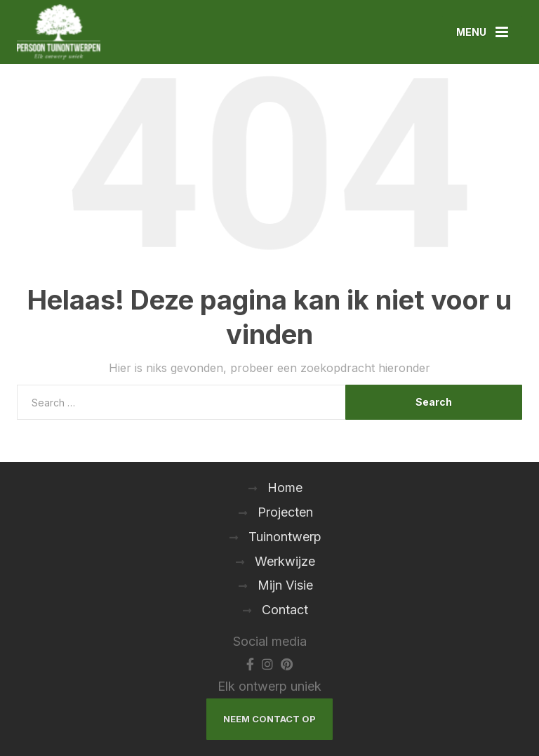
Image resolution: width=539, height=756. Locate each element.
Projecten (285, 512)
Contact (285, 610)
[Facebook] (250, 664)
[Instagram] (267, 664)
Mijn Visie (285, 585)
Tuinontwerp (285, 537)
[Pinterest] (287, 664)
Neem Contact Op (269, 719)
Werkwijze (285, 561)
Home (285, 488)
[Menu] (482, 32)
